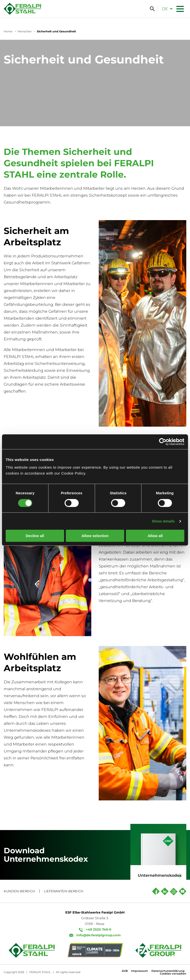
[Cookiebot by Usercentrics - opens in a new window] (163, 442)
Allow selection (95, 536)
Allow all (155, 536)
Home (8, 31)
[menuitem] (166, 9)
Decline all (35, 536)
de (165, 9)
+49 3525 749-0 (99, 929)
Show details (163, 521)
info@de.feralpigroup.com (99, 935)
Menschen (25, 31)
